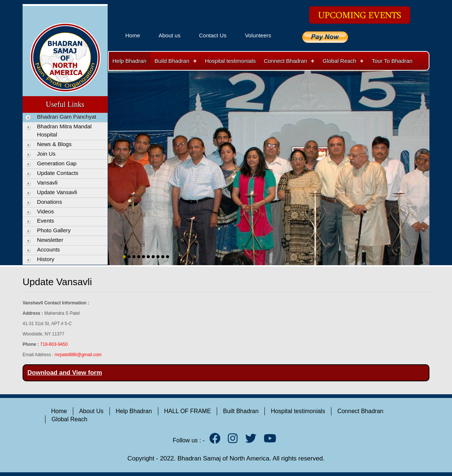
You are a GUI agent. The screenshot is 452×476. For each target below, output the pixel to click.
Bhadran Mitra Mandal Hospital (64, 131)
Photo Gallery (54, 230)
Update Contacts (58, 173)
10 (168, 257)
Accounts (48, 249)
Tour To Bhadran (392, 61)
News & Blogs (54, 144)
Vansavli (47, 183)
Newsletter (50, 240)
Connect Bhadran (286, 61)
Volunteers (258, 35)
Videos (45, 211)
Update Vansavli (57, 192)
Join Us (46, 154)
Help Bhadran (129, 61)
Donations (50, 202)
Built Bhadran (241, 411)
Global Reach (339, 61)
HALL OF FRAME (188, 411)
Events (45, 221)
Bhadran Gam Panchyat (67, 117)
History (46, 259)
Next (422, 160)
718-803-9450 (54, 344)
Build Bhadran (172, 61)
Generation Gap (57, 163)
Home (133, 35)
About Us (91, 411)
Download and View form (65, 373)
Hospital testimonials (230, 61)
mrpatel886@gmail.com (78, 355)
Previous (115, 160)
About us (170, 35)
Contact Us (213, 35)
